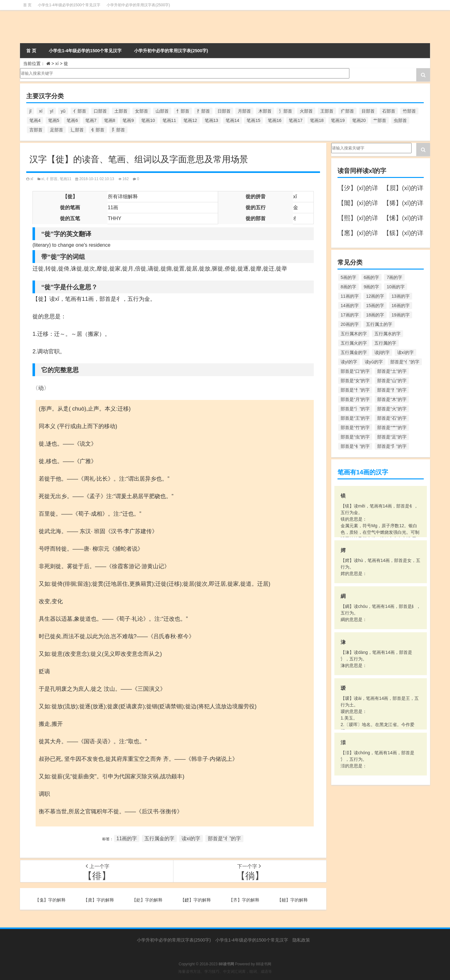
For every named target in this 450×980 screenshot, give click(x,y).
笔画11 (65, 179)
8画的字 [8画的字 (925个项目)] (348, 287)
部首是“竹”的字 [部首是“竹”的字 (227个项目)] (355, 427)
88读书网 (264, 964)
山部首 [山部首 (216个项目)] (162, 111)
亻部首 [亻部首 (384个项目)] (80, 111)
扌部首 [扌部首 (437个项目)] (203, 111)
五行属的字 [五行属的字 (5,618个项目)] (385, 343)
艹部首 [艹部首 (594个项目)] (380, 120)
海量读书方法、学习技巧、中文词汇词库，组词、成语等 (225, 972)
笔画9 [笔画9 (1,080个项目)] (128, 120)
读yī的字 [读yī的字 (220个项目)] (349, 362)
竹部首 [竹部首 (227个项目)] (409, 111)
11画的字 (127, 839)
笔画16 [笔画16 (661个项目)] (275, 120)
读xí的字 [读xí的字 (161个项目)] (405, 352)
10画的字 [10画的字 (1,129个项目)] (396, 287)
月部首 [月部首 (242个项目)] (244, 111)
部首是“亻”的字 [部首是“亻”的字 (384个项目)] (405, 362)
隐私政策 (301, 940)
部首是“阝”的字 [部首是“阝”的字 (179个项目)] (392, 446)
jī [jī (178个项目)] (30, 111)
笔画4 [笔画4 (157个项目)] (35, 120)
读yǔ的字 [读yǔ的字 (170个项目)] (374, 362)
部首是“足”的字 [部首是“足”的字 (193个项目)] (392, 437)
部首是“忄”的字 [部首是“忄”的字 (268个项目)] (355, 390)
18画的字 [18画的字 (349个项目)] (375, 315)
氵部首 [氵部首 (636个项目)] (286, 111)
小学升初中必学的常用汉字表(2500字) (138, 5)
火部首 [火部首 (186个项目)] (306, 111)
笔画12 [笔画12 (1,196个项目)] (190, 120)
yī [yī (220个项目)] (52, 111)
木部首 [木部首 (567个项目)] (265, 111)
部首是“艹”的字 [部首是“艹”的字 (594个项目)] (392, 427)
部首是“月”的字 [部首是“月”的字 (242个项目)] (355, 399)
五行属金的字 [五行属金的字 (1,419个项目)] (354, 352)
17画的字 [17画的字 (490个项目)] (350, 315)
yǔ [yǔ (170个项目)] (63, 111)
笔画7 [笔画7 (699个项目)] (91, 120)
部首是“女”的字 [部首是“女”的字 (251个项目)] (355, 381)
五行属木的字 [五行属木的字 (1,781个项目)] (354, 334)
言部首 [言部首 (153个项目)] (36, 130)
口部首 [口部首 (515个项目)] (100, 111)
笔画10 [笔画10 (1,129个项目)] (148, 120)
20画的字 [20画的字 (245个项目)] (350, 324)
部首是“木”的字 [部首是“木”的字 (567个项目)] (392, 399)
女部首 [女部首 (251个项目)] (142, 111)
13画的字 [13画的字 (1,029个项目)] (401, 296)
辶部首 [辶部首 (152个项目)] (77, 130)
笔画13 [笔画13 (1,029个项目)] (212, 120)
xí (57, 63)
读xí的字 (191, 839)
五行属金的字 (159, 839)
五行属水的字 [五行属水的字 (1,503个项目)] (387, 334)
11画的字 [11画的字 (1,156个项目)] (350, 296)
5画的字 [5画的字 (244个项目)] (348, 277)
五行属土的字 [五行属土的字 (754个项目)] (379, 324)
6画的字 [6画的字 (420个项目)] (372, 277)
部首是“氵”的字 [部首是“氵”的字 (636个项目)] (355, 409)
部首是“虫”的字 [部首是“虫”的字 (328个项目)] (355, 437)
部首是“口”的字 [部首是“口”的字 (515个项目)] (355, 371)
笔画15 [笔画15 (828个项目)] (253, 120)
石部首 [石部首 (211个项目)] (389, 111)
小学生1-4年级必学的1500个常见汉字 (69, 5)
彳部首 (52, 179)
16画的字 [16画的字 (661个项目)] (401, 306)
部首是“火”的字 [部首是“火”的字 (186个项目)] (392, 409)
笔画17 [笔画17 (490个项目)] (296, 120)
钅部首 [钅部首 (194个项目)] (98, 130)
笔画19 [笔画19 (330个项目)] (338, 120)
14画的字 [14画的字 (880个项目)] (350, 306)
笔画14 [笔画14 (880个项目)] (232, 120)
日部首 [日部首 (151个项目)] (224, 111)
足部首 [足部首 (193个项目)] (57, 130)
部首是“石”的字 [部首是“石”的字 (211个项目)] (392, 418)
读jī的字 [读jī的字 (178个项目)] (382, 352)
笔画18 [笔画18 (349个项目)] (317, 120)
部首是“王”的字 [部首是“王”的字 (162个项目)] (355, 418)
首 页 (27, 5)
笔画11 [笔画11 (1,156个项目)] (169, 120)
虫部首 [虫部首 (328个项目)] (400, 120)
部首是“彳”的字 (225, 839)
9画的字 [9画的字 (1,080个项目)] (372, 287)
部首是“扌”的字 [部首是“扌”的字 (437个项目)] (392, 390)
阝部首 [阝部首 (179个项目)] (118, 130)
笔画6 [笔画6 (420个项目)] (72, 120)
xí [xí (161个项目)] (41, 111)
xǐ (32, 179)
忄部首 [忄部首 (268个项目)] (183, 111)
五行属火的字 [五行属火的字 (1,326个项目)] (354, 343)
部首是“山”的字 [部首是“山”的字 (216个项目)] (392, 381)
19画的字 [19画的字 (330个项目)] (401, 315)
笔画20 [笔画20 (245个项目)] (359, 120)
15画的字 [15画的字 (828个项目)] (375, 306)
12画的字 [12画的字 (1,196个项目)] (375, 296)
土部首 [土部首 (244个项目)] (121, 111)
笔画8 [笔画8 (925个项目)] (110, 120)
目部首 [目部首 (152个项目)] (368, 111)
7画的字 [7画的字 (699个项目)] (394, 277)
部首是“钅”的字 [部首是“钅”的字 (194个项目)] (355, 446)
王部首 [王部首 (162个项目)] (327, 111)
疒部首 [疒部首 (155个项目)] (347, 111)
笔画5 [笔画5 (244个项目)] (54, 120)
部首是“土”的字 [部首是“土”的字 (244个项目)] (392, 371)
